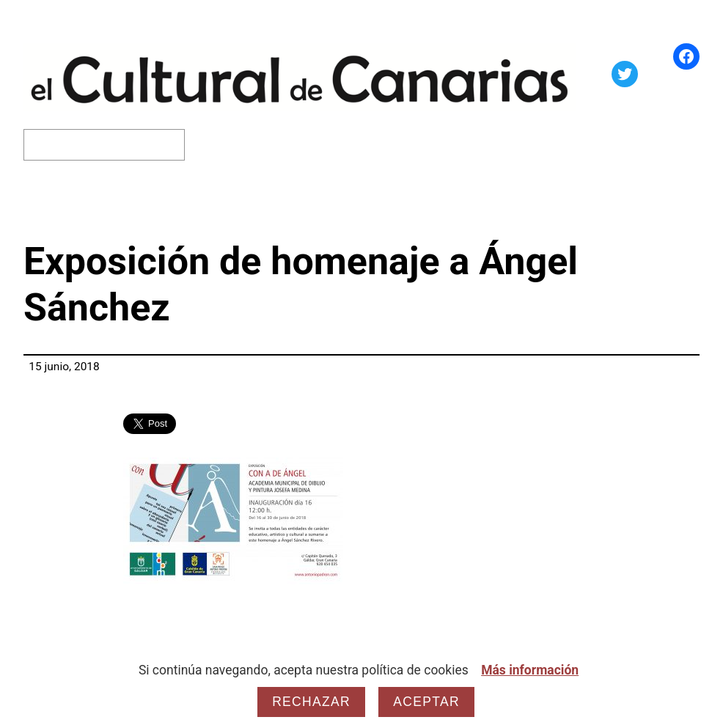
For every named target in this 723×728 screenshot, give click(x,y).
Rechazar (311, 702)
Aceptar (426, 702)
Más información (530, 670)
